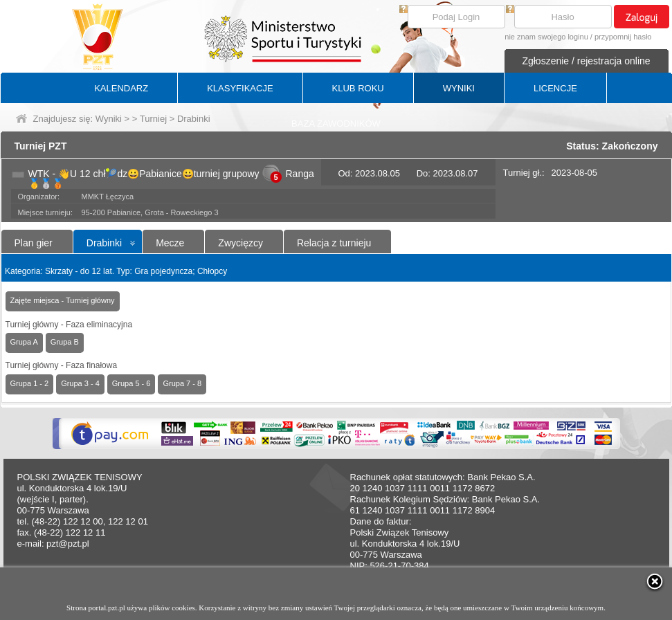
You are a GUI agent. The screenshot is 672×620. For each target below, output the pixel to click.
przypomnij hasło (623, 37)
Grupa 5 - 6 (131, 383)
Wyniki (109, 119)
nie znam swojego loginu (546, 37)
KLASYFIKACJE (240, 88)
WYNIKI (459, 88)
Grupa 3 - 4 (80, 383)
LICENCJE (555, 88)
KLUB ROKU (358, 88)
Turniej (153, 119)
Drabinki (104, 243)
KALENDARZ (121, 88)
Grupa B (65, 342)
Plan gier (34, 243)
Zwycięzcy (240, 243)
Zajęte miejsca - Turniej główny (63, 300)
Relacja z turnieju (334, 243)
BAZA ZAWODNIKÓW (336, 124)
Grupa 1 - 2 (30, 383)
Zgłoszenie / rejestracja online (586, 61)
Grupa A (24, 342)
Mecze (170, 243)
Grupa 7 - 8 (182, 383)
